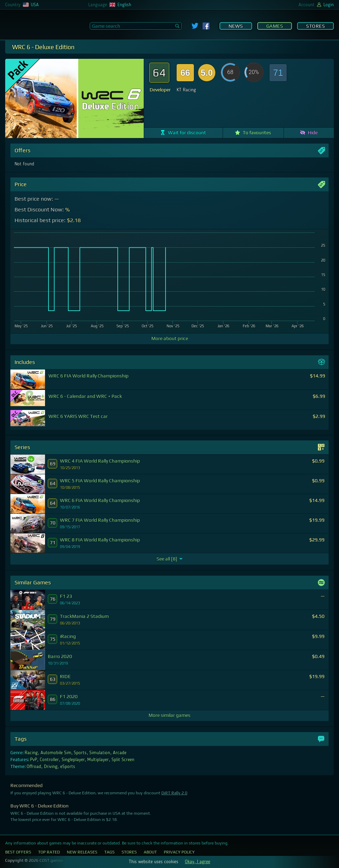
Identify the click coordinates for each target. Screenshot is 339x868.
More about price (170, 338)
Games (275, 26)
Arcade (120, 753)
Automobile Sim (56, 753)
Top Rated (49, 852)
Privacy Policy (179, 852)
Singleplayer (73, 760)
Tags (109, 852)
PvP (34, 760)
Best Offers (18, 852)
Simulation (100, 753)
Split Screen (123, 760)
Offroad (34, 767)
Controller (49, 760)
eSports (68, 767)
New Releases (82, 852)
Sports (80, 753)
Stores (315, 26)
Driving (51, 767)
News (236, 26)
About (150, 852)
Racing (31, 753)
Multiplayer (98, 760)
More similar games (169, 715)
